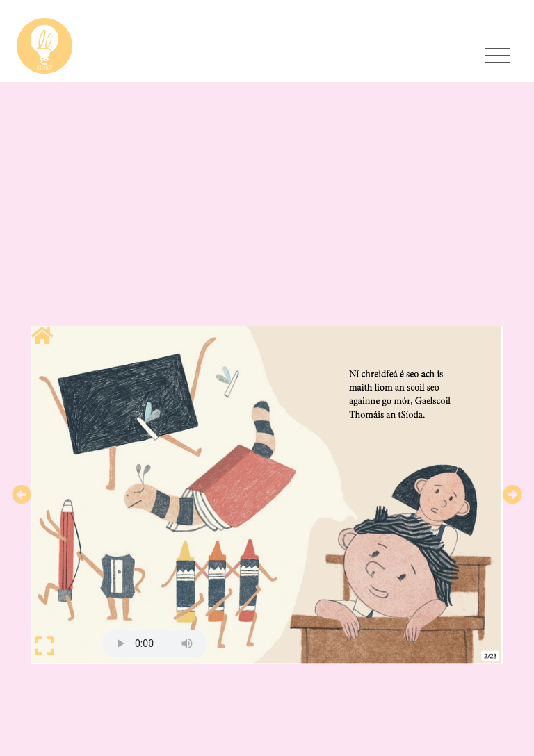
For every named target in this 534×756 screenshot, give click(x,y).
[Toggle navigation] (497, 55)
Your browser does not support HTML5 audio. (154, 643)
